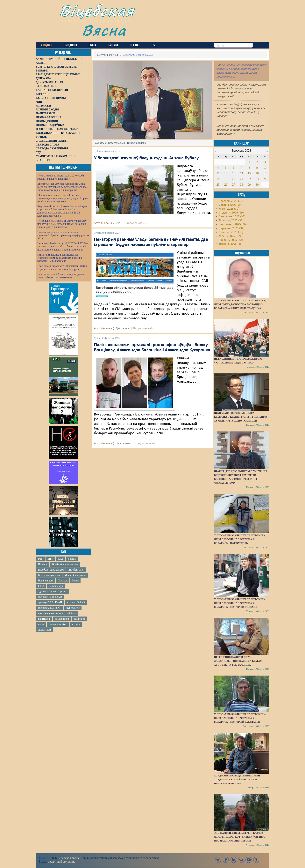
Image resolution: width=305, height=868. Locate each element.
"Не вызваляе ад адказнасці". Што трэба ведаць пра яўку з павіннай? (61, 177)
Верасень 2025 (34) (232, 228)
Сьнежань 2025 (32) (232, 217)
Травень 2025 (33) (231, 244)
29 (249, 185)
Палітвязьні (124, 443)
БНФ (50, 559)
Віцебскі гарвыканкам (51, 570)
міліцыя (72, 613)
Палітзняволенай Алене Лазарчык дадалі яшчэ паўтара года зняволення (61, 276)
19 (226, 179)
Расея (75, 581)
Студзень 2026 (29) (231, 213)
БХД (60, 559)
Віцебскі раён (76, 570)
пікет (41, 624)
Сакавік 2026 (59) (230, 205)
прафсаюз (79, 619)
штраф (76, 624)
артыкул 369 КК (76, 602)
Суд (118, 223)
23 (257, 179)
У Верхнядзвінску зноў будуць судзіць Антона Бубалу (146, 158)
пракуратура (62, 619)
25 (218, 185)
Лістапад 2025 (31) (231, 221)
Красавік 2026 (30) (231, 201)
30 (257, 185)
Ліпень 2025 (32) (230, 236)
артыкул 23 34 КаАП (50, 602)
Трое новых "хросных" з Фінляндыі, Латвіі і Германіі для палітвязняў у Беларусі (63, 268)
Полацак (63, 581)
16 (257, 173)
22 (249, 179)
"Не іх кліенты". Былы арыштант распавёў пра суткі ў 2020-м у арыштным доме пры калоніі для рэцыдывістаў (62, 224)
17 (265, 173)
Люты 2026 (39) (229, 209)
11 (218, 173)
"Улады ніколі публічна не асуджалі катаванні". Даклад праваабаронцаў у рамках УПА (63, 235)
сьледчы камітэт (58, 624)
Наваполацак (46, 581)
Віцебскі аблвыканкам (65, 564)
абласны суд (56, 586)
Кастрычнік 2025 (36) (233, 224)
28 (241, 185)
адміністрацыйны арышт (53, 591)
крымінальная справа (50, 613)
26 (226, 185)
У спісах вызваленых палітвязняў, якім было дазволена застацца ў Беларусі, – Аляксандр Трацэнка (240, 304)
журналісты (73, 608)
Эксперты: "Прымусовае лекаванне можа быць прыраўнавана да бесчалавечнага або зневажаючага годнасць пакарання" (62, 187)
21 (241, 179)
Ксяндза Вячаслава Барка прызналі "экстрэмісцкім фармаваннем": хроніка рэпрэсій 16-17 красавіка (60, 258)
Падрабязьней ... (136, 223)
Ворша (72, 559)
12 (226, 173)
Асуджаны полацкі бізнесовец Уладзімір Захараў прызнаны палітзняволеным (237, 779)
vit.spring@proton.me (62, 861)
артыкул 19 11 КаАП (50, 597)
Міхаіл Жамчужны (75, 575)
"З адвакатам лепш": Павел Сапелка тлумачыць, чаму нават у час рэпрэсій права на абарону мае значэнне (63, 198)
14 (241, 173)
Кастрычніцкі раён (49, 575)
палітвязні (44, 619)
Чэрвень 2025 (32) (231, 240)
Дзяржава (122, 328)
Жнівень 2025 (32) (231, 232)
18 (218, 179)
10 (265, 168)
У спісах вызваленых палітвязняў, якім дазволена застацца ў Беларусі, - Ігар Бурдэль (240, 539)
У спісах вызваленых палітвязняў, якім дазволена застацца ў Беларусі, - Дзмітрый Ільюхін (240, 603)
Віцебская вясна (68, 858)
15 (249, 173)
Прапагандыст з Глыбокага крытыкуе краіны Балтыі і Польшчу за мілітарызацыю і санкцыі (241, 417)
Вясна (104, 30)
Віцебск (43, 564)
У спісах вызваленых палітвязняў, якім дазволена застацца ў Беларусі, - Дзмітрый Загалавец (240, 718)
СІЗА (41, 586)
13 (234, 173)
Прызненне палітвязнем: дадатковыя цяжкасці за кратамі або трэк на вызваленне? (239, 661)
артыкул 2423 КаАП (50, 608)
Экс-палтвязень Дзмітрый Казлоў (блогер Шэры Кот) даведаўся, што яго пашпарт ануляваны (240, 837)
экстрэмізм (44, 630)
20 (234, 179)
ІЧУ (40, 559)
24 (265, 179)
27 (234, 185)
